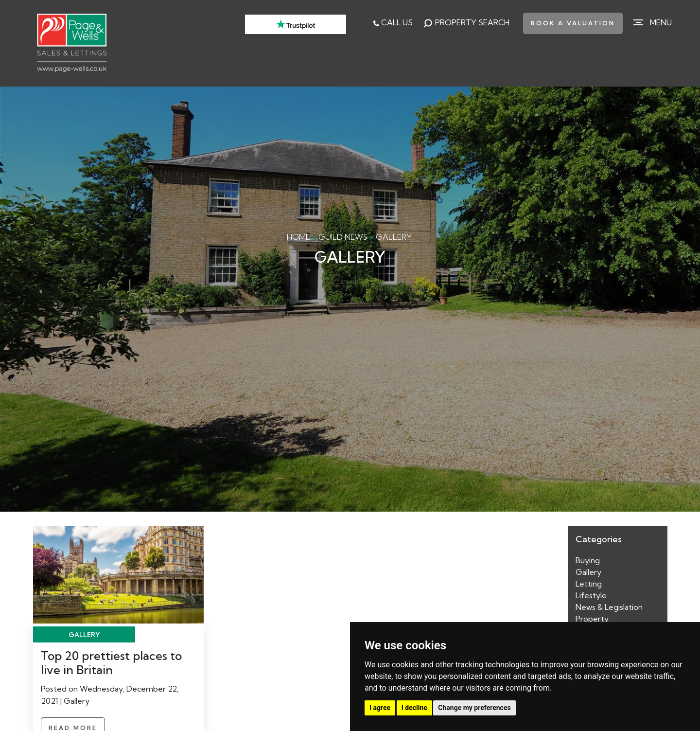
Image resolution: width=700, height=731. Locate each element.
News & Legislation (609, 607)
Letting (589, 584)
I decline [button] (414, 708)
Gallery (588, 572)
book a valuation (573, 23)
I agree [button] (380, 708)
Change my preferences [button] (474, 708)
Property (592, 619)
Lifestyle (591, 595)
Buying (588, 560)
